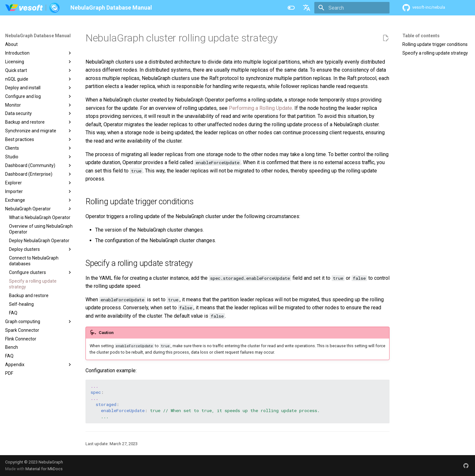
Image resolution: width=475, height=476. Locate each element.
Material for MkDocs (44, 469)
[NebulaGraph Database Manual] (33, 8)
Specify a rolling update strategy (435, 53)
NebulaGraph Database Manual (38, 36)
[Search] (352, 8)
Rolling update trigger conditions (435, 44)
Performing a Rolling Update (260, 108)
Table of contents (421, 36)
